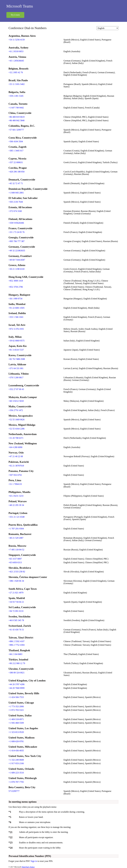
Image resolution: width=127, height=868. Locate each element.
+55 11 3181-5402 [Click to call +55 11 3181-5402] (17, 84)
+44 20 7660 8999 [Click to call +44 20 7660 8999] (17, 688)
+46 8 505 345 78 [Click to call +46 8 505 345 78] (16, 620)
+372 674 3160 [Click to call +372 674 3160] (15, 211)
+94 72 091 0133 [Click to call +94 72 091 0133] (16, 611)
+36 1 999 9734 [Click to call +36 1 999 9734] (15, 299)
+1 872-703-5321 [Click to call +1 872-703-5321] (16, 710)
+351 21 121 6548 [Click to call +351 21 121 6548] (17, 517)
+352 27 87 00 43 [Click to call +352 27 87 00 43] (16, 389)
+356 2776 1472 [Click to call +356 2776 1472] (16, 410)
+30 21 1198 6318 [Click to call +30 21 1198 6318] (17, 269)
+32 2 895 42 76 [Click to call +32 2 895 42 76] (16, 72)
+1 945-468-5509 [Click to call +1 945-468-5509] (16, 723)
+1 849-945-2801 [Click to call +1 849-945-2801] (16, 193)
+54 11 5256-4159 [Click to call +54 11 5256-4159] (17, 40)
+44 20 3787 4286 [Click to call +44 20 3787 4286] (17, 684)
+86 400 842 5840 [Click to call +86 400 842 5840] (17, 120)
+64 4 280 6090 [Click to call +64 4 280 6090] (15, 447)
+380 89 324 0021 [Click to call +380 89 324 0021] (17, 673)
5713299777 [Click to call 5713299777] (14, 791)
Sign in (34, 861)
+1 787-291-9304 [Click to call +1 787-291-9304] (16, 529)
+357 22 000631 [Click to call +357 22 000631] (16, 162)
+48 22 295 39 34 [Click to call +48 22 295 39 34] (16, 505)
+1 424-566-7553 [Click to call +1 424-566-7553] (16, 697)
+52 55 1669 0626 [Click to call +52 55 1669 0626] (17, 420)
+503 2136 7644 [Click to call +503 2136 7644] (16, 202)
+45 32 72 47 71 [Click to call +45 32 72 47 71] (16, 183)
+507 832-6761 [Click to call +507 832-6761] (15, 475)
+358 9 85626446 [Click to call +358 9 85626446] (16, 223)
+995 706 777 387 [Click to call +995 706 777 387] (17, 241)
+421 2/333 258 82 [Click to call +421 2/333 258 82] (17, 572)
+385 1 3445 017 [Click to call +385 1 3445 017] (16, 151)
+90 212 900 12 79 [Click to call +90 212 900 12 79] (17, 663)
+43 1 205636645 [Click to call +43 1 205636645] (16, 61)
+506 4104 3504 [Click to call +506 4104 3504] (16, 141)
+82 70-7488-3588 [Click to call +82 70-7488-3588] (17, 359)
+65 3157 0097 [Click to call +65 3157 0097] (15, 559)
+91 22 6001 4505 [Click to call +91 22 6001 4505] (17, 308)
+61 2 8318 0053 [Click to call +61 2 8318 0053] (16, 51)
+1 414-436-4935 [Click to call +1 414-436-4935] (16, 751)
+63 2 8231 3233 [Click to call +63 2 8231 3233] (16, 496)
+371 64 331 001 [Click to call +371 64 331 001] (16, 368)
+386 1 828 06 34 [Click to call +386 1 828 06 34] (16, 581)
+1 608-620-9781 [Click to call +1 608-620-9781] (16, 741)
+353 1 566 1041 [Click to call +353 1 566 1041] (16, 317)
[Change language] (107, 28)
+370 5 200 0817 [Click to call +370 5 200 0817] (16, 377)
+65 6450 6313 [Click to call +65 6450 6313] (15, 562)
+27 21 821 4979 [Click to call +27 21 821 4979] (16, 593)
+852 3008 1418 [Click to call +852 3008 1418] (16, 281)
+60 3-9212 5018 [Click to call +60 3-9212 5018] (16, 401)
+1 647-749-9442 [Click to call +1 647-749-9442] (16, 108)
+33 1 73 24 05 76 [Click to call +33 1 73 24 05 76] (17, 232)
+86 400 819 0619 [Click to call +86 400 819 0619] (17, 117)
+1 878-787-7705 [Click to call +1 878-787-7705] (16, 782)
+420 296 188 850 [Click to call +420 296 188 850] (17, 172)
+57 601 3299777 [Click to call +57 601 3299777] (16, 130)
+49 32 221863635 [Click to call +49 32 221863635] (17, 251)
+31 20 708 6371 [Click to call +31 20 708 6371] (16, 438)
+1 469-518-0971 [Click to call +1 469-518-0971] (16, 719)
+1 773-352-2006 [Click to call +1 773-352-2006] (16, 706)
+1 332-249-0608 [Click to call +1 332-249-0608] (16, 760)
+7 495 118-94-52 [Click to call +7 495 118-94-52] (16, 550)
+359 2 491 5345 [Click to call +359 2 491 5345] (16, 96)
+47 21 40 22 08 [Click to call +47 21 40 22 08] (16, 456)
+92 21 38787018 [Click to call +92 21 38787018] (16, 466)
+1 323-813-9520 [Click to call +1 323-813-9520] (16, 732)
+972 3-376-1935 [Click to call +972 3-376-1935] (16, 329)
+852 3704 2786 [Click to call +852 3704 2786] (16, 287)
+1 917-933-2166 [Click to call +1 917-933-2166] (16, 763)
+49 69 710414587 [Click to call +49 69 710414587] (17, 260)
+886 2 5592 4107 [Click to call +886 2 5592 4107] (17, 641)
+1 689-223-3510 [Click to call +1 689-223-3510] (16, 773)
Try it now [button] (15, 15)
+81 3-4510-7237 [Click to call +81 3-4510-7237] (16, 350)
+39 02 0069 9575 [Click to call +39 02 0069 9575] (17, 341)
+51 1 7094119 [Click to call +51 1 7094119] (15, 484)
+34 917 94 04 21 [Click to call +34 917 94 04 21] (16, 602)
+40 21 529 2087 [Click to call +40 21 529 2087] (16, 538)
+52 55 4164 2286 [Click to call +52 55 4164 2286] (17, 429)
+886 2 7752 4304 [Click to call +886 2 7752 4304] (17, 645)
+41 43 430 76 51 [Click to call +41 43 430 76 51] (16, 630)
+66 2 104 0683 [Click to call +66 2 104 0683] (15, 654)
